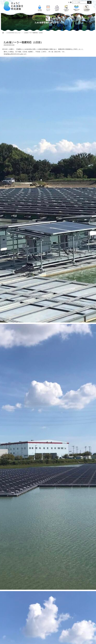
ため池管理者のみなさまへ (14, 33)
